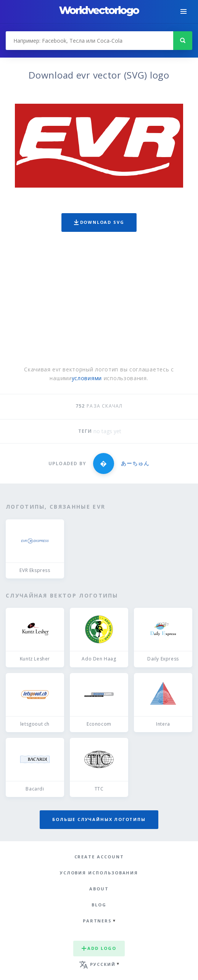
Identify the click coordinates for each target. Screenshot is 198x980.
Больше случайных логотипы (99, 819)
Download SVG (99, 222)
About (99, 889)
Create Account (99, 857)
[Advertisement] (99, 300)
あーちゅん (135, 463)
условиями (87, 378)
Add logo (99, 948)
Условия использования (99, 873)
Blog (99, 905)
